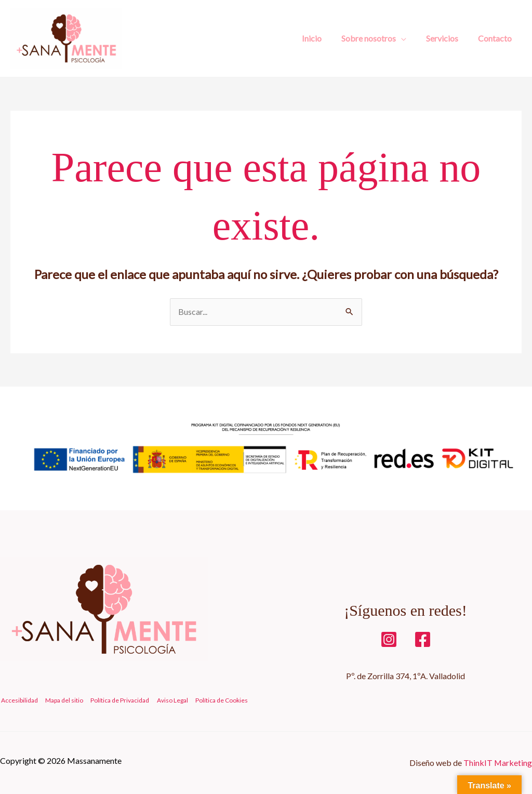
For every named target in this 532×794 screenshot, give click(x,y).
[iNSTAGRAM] (389, 639)
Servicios (447, 38)
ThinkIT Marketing (497, 763)
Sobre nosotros (376, 38)
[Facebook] (423, 639)
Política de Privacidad (117, 701)
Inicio (323, 38)
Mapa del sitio (62, 701)
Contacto (496, 38)
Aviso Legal (168, 701)
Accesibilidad (18, 701)
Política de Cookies (216, 701)
